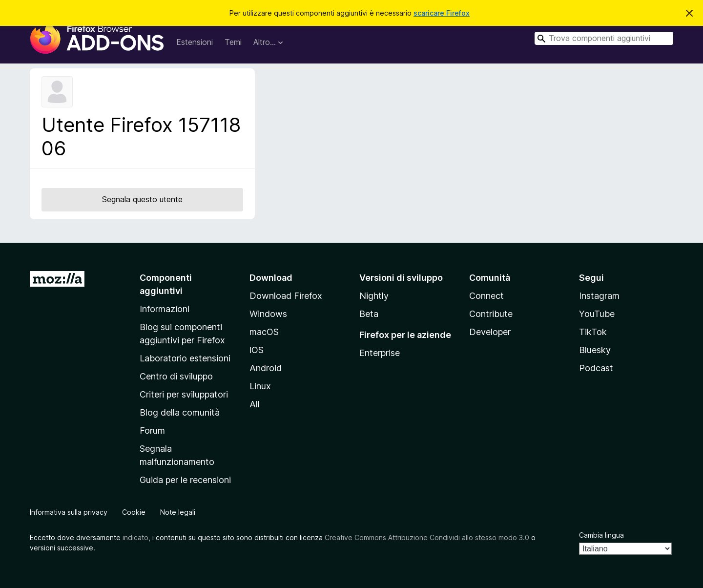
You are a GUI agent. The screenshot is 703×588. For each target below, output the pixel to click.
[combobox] (604, 38)
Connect (486, 296)
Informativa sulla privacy (69, 512)
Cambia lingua (601, 535)
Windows (268, 314)
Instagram (599, 296)
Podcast (596, 368)
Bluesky (595, 350)
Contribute (491, 314)
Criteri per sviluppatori (184, 394)
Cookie (134, 512)
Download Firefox (286, 296)
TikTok (593, 332)
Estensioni (195, 42)
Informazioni (165, 309)
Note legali (178, 512)
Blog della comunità (180, 412)
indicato (135, 537)
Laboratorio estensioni (185, 358)
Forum (152, 430)
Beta (369, 314)
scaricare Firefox (442, 13)
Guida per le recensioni (185, 480)
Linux (260, 386)
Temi (233, 42)
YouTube (597, 314)
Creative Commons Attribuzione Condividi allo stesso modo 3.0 (427, 537)
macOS (264, 332)
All (255, 404)
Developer (490, 332)
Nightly (374, 296)
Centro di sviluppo (176, 376)
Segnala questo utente (142, 199)
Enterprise (380, 353)
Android (266, 368)
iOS (257, 350)
